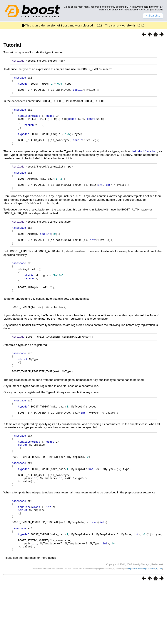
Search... (153, 16)
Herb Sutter (105, 10)
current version (122, 25)
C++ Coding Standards (151, 10)
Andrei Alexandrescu (127, 10)
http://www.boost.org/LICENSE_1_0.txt (145, 628)
